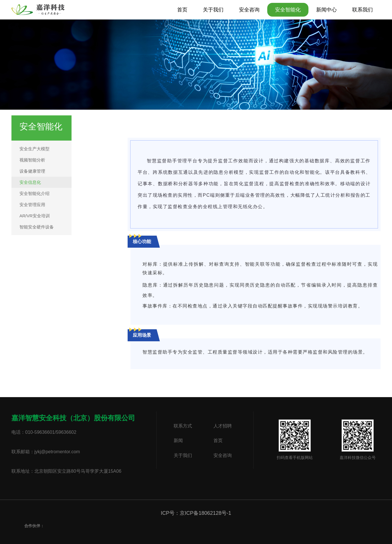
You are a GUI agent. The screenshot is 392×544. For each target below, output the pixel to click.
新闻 (178, 441)
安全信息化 (30, 182)
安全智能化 (288, 10)
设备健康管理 (32, 171)
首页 (182, 10)
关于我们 (213, 10)
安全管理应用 (32, 205)
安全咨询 (249, 10)
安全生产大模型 (34, 149)
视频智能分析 (32, 160)
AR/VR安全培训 (35, 216)
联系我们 (363, 10)
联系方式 (183, 426)
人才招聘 (223, 426)
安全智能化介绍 (34, 193)
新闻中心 (326, 10)
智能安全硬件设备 (37, 227)
